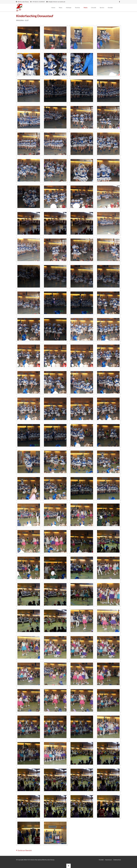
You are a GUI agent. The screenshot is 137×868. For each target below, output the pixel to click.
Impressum (109, 860)
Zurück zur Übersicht (25, 850)
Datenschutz (117, 860)
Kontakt (101, 860)
